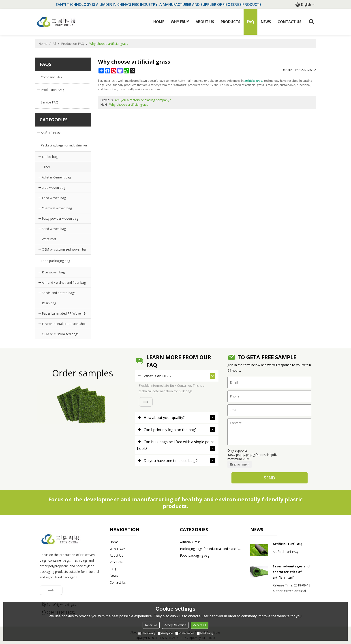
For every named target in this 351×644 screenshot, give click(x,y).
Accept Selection (175, 625)
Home (159, 22)
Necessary (147, 633)
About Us (205, 22)
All (54, 44)
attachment (239, 464)
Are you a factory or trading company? (143, 100)
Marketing (205, 633)
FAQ (250, 22)
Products (230, 22)
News (266, 22)
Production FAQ (73, 44)
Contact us (289, 22)
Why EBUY (180, 22)
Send (269, 478)
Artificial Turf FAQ (287, 544)
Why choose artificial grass (129, 104)
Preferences (185, 633)
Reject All (151, 625)
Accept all (199, 625)
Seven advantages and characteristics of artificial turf (291, 572)
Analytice (165, 633)
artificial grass (254, 80)
